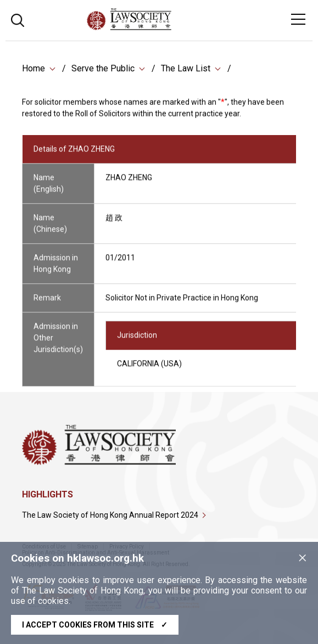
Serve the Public (103, 69)
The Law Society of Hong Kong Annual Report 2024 (110, 515)
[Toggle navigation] (298, 19)
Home (34, 69)
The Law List (186, 69)
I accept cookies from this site (95, 625)
